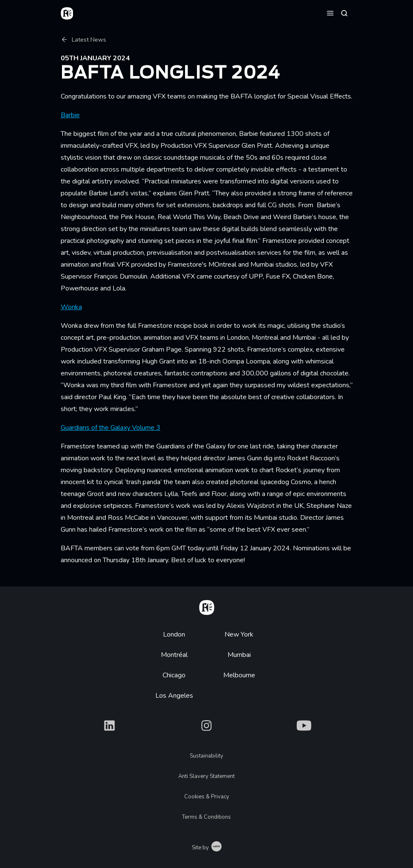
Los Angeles (174, 696)
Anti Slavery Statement (206, 776)
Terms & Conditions (206, 817)
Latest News (83, 40)
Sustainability (206, 756)
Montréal (174, 655)
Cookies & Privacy (207, 797)
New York (239, 634)
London (174, 634)
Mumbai (239, 655)
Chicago (174, 675)
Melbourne (239, 675)
